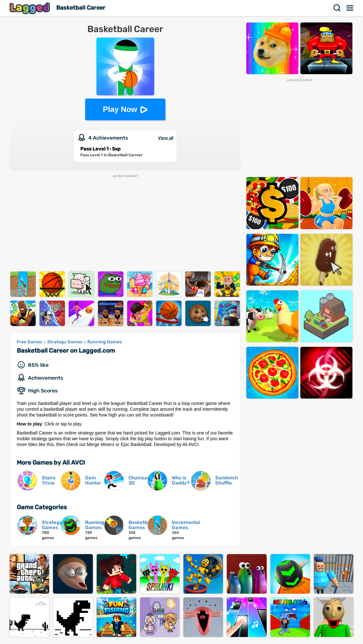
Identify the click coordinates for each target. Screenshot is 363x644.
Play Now (120, 109)
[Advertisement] (125, 223)
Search (337, 8)
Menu (350, 8)
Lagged (31, 8)
